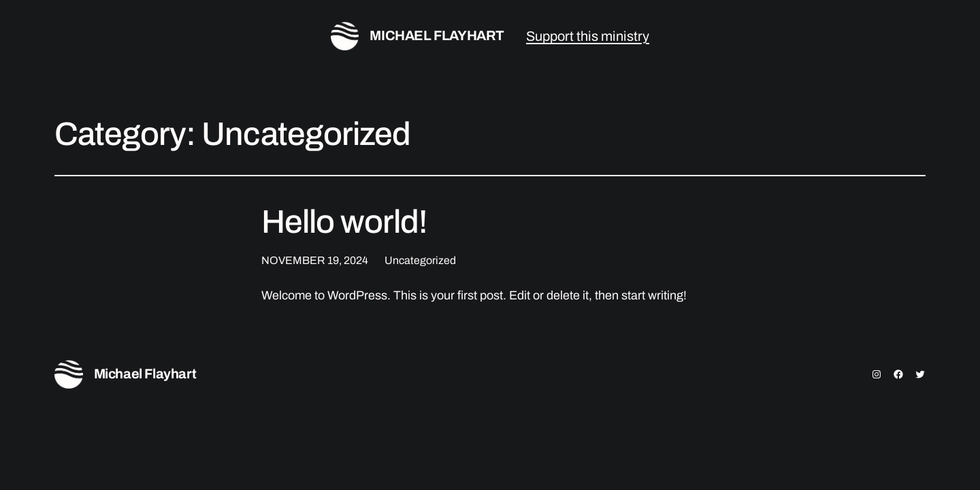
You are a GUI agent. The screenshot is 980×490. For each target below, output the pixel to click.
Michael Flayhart (437, 35)
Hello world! (344, 222)
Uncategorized (420, 260)
